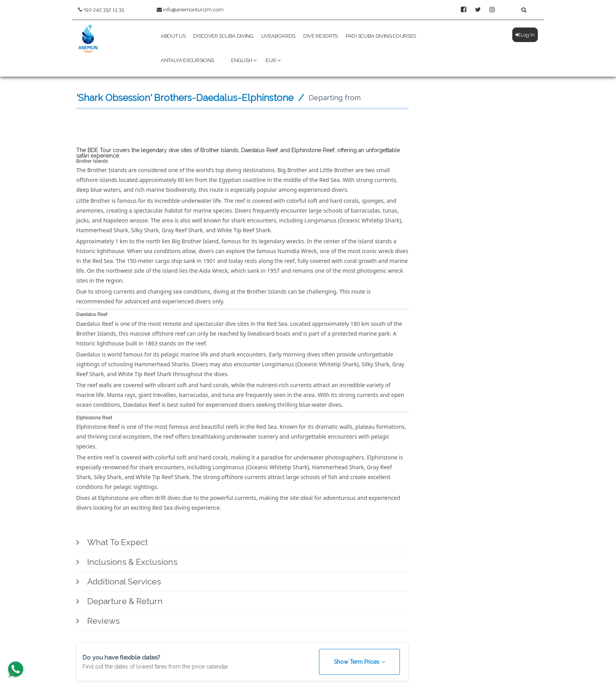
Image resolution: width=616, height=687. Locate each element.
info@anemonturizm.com (190, 10)
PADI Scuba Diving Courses (381, 36)
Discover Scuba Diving (223, 36)
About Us (173, 36)
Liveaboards (278, 36)
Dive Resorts (321, 36)
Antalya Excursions (187, 60)
